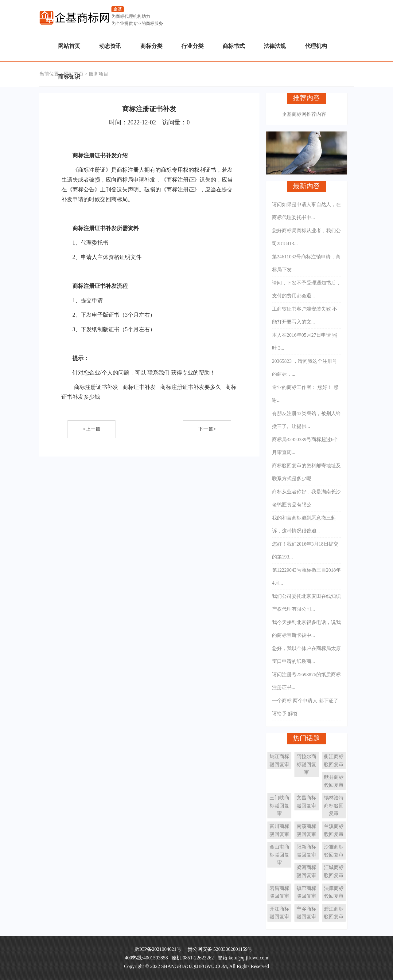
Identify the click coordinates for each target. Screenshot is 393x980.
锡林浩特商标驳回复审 (334, 806)
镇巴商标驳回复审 (306, 892)
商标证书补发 (139, 387)
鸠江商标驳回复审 (279, 760)
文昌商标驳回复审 (306, 802)
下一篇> (207, 429)
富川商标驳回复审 (279, 830)
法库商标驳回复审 (334, 892)
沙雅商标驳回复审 (334, 851)
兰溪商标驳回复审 (334, 830)
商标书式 (234, 46)
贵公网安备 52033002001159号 (220, 949)
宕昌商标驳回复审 (279, 892)
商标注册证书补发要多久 (191, 387)
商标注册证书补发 (96, 387)
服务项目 (99, 74)
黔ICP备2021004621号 (158, 949)
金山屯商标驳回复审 (279, 855)
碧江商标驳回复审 (334, 913)
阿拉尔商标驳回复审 (306, 764)
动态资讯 (110, 46)
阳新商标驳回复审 (306, 851)
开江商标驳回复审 (279, 913)
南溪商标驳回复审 (306, 830)
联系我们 (158, 373)
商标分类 (151, 46)
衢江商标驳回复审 (334, 760)
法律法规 (275, 46)
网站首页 (69, 46)
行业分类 (193, 46)
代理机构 (316, 46)
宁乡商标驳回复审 (306, 913)
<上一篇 (92, 429)
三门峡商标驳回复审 (279, 806)
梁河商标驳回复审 (306, 871)
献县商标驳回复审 (334, 781)
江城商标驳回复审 (334, 871)
